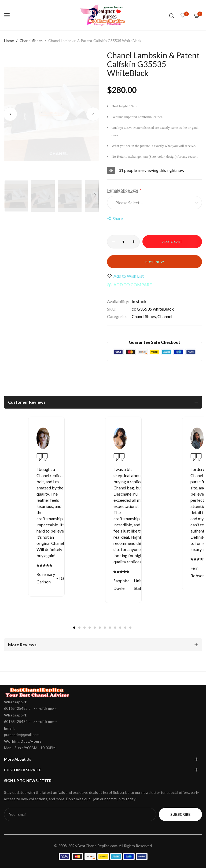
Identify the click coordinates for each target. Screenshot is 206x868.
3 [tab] (84, 628)
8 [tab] (110, 628)
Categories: (118, 316)
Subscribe (180, 814)
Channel (165, 316)
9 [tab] (115, 628)
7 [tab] (105, 628)
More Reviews (22, 645)
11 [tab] (125, 628)
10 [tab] (120, 628)
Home (9, 41)
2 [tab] (79, 628)
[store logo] (103, 15)
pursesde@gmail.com (22, 735)
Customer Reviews (27, 402)
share (115, 218)
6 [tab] (100, 628)
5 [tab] (95, 628)
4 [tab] (90, 628)
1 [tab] (74, 628)
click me (47, 708)
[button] (10, 114)
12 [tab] (130, 628)
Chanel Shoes (31, 41)
